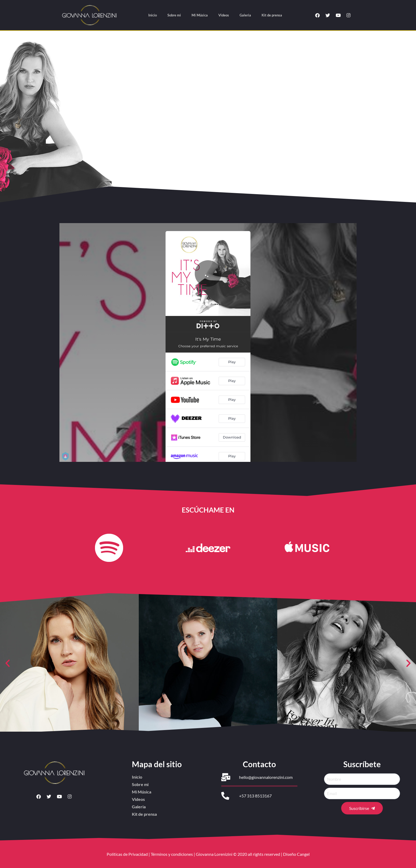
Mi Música (200, 15)
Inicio (153, 15)
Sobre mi (174, 15)
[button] (8, 663)
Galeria (245, 15)
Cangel (303, 854)
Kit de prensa (272, 15)
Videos (224, 15)
